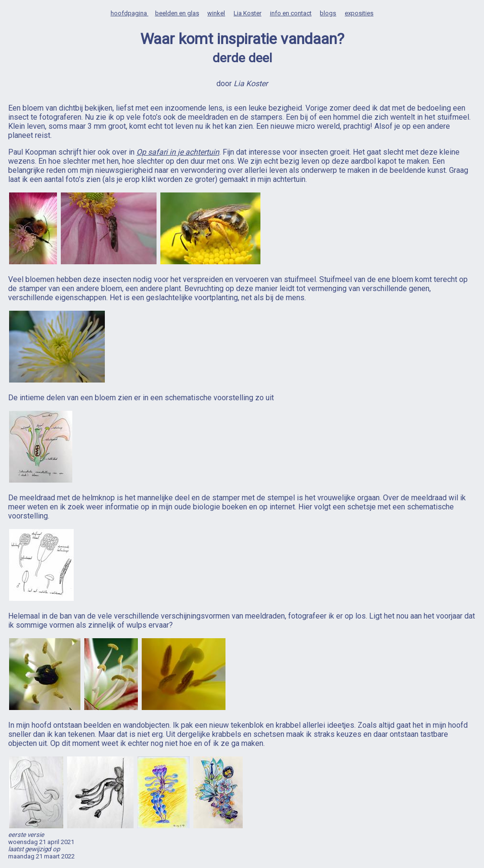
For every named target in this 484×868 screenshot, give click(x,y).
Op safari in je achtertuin (178, 152)
